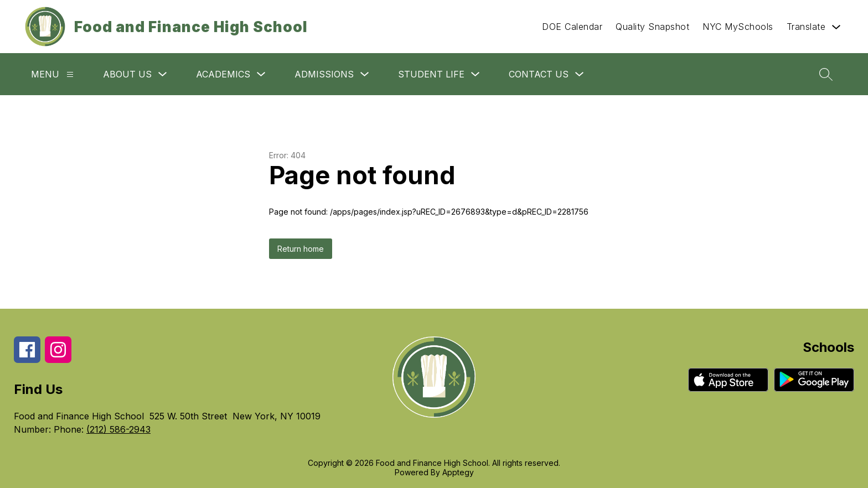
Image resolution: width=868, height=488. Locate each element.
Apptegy (458, 472)
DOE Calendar (572, 27)
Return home (301, 249)
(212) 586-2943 (118, 429)
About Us (127, 74)
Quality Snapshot (652, 27)
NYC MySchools (738, 27)
